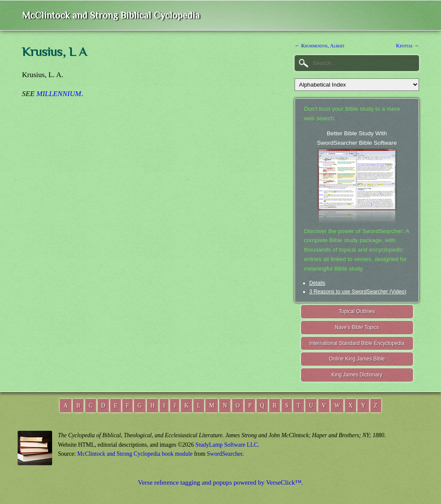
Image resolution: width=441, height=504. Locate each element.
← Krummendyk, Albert (320, 46)
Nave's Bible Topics (357, 327)
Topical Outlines (357, 311)
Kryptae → (408, 46)
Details (317, 283)
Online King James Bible (357, 359)
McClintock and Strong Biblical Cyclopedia (111, 15)
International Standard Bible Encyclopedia (357, 343)
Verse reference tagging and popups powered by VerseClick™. (220, 482)
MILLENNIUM (59, 94)
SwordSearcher (224, 454)
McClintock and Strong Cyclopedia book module (135, 454)
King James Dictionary (357, 375)
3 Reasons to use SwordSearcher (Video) (358, 292)
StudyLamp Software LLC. (227, 445)
